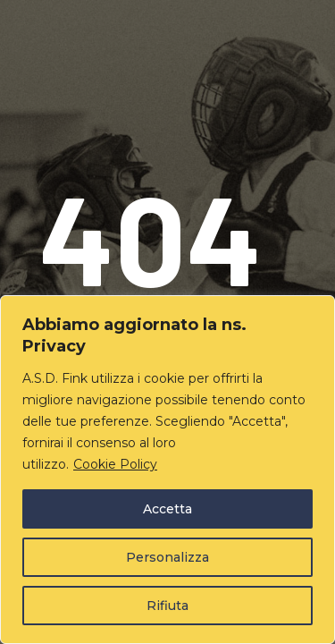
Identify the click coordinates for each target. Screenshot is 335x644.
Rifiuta (167, 606)
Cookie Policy (115, 464)
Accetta (167, 509)
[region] (167, 470)
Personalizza (167, 557)
